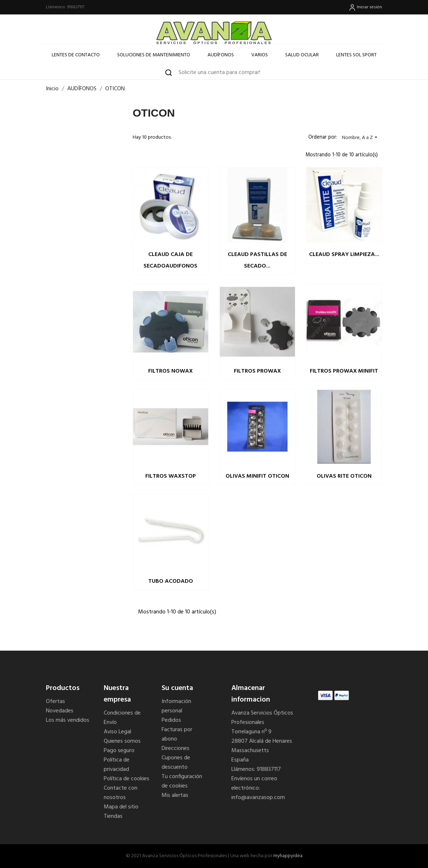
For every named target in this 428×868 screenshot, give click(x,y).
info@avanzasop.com (258, 798)
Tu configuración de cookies (182, 781)
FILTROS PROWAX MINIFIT (344, 371)
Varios (260, 55)
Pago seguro (119, 751)
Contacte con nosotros (121, 793)
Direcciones (176, 748)
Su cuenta (177, 688)
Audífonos (221, 55)
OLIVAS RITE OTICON (344, 476)
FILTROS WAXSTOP (171, 476)
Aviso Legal (117, 732)
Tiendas (113, 816)
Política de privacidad (117, 765)
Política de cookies (127, 779)
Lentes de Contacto (76, 55)
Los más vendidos (68, 720)
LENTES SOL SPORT (356, 55)
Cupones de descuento (176, 763)
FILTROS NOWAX (170, 371)
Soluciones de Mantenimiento (154, 55)
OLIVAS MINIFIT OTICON (257, 476)
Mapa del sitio (121, 807)
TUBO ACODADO (171, 581)
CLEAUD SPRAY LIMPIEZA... (344, 255)
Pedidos (171, 720)
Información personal (176, 706)
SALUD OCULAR (302, 55)
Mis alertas (175, 795)
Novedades (60, 711)
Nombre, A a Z (361, 138)
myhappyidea (288, 856)
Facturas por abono (177, 734)
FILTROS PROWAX (257, 371)
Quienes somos (122, 741)
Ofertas (55, 702)
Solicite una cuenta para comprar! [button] (219, 73)
